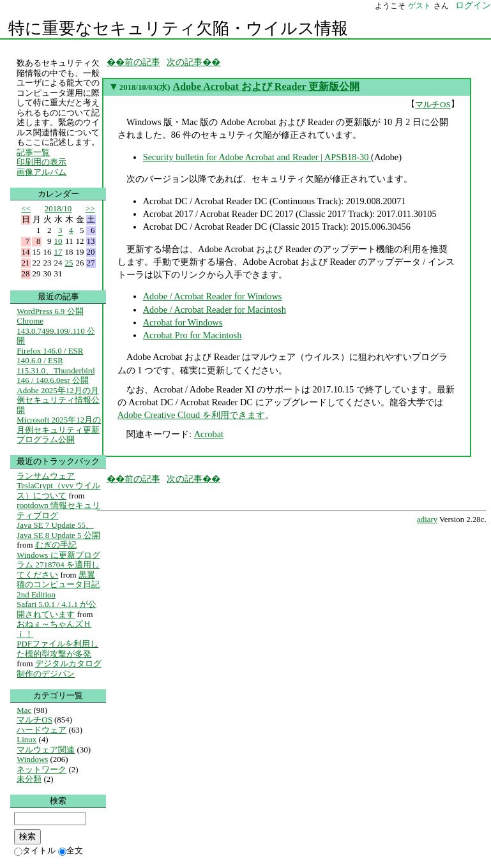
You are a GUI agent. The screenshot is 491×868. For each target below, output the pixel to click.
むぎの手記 (56, 545)
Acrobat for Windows (183, 322)
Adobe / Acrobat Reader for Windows (213, 296)
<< (26, 208)
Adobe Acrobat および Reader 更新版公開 (267, 86)
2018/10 (58, 208)
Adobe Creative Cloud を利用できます (191, 415)
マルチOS (433, 104)
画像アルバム (42, 172)
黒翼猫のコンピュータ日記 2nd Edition (58, 585)
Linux (26, 739)
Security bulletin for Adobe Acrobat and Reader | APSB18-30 (257, 157)
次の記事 (185, 62)
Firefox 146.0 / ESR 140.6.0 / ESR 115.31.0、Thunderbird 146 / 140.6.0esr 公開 (56, 366)
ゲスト (419, 6)
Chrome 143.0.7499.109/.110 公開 (56, 331)
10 (58, 241)
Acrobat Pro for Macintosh (193, 335)
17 (58, 252)
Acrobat (209, 434)
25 (69, 263)
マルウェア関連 (46, 750)
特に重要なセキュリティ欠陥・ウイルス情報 (178, 28)
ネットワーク (42, 769)
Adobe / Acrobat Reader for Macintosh (215, 310)
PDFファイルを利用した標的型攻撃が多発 (57, 649)
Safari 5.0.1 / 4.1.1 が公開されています (57, 609)
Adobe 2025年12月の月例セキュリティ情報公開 (58, 400)
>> (90, 208)
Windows (32, 759)
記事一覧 (33, 152)
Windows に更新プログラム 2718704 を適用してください (58, 565)
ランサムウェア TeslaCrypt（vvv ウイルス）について (58, 486)
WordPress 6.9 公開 (50, 311)
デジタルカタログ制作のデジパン (59, 669)
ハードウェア (42, 730)
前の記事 (142, 62)
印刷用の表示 (42, 162)
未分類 (29, 779)
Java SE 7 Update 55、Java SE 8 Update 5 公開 (58, 530)
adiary (427, 520)
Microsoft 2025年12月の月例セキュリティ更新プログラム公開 (59, 430)
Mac (24, 710)
